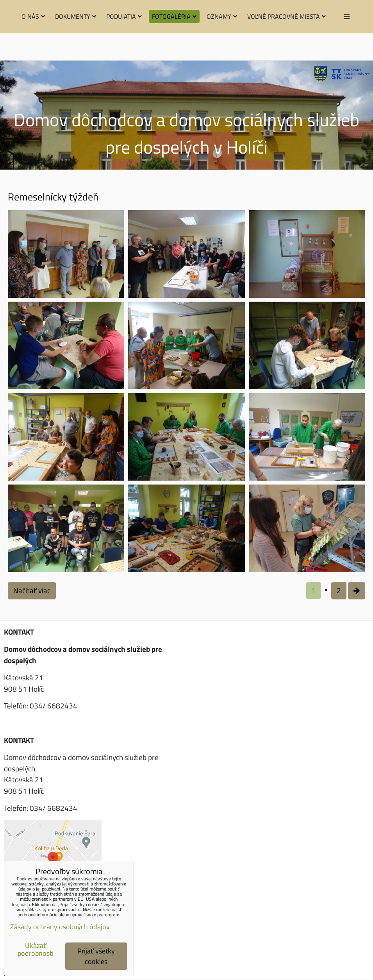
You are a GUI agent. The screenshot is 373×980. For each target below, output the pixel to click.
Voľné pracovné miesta (286, 16)
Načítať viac (32, 590)
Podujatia (124, 16)
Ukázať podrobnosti (36, 950)
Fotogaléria (174, 16)
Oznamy (222, 16)
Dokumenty (76, 16)
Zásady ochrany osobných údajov (60, 927)
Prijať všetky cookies (96, 956)
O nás (33, 16)
